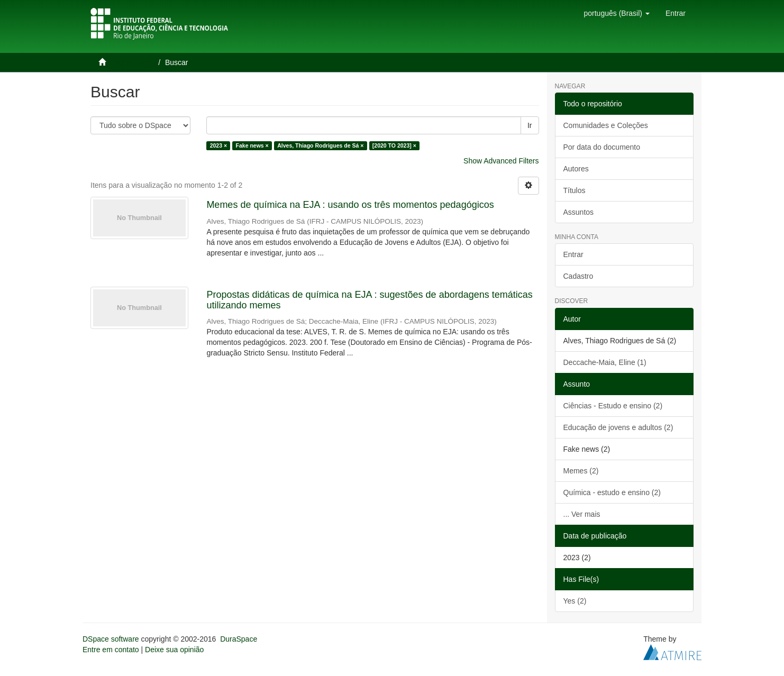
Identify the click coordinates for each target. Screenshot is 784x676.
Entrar (573, 254)
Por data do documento (602, 147)
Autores (576, 169)
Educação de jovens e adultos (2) (618, 427)
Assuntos (579, 212)
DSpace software (111, 639)
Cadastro (578, 276)
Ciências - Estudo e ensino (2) (613, 406)
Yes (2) (575, 601)
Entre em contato (111, 650)
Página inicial (132, 62)
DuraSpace (239, 639)
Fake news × (252, 145)
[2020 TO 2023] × (394, 145)
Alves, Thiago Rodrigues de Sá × (320, 145)
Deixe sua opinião (174, 650)
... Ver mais (582, 514)
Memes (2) (581, 471)
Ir (530, 125)
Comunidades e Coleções (606, 125)
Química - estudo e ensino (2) (612, 492)
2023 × (218, 145)
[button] (616, 13)
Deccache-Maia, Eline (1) (605, 362)
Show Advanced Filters (501, 161)
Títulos (575, 190)
